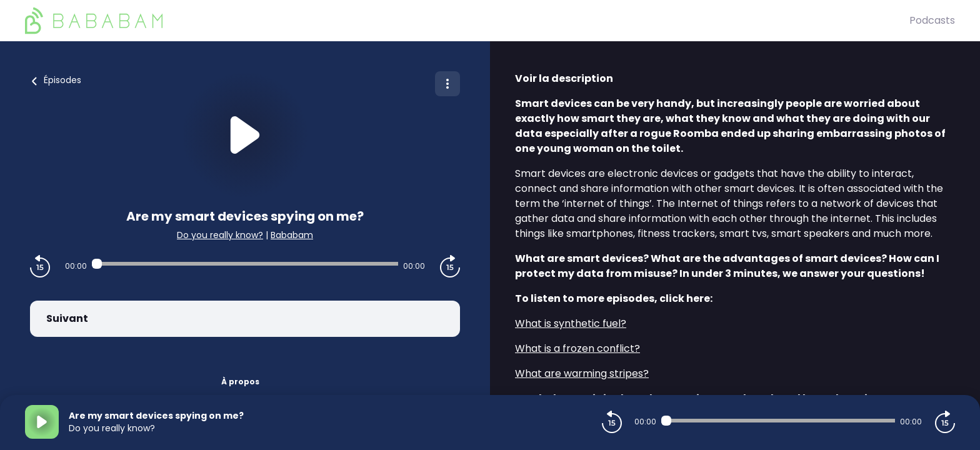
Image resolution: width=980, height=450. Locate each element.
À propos (240, 382)
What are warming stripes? (582, 373)
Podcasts (932, 20)
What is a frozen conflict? (577, 348)
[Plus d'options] (447, 84)
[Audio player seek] (245, 264)
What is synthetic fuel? (571, 323)
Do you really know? (220, 235)
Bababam (292, 235)
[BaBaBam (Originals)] (467, 21)
